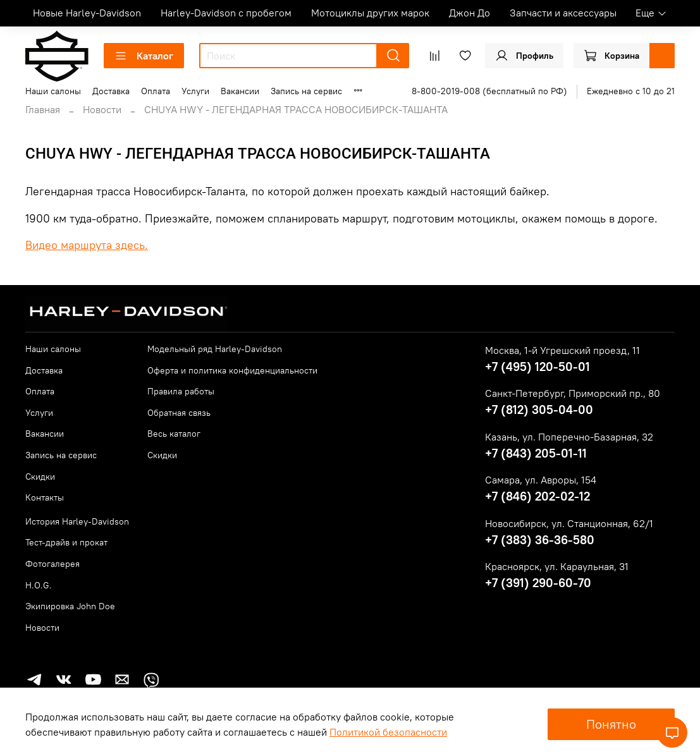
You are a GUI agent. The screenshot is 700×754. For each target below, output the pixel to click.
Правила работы (181, 391)
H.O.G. (39, 585)
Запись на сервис (306, 91)
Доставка (111, 91)
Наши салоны (53, 91)
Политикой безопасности (388, 732)
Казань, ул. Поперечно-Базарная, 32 (569, 437)
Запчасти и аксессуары (563, 13)
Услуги (195, 91)
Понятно (611, 724)
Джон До (470, 13)
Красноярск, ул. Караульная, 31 (557, 566)
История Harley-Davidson (77, 521)
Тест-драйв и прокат (66, 542)
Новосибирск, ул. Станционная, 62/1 (569, 523)
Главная (43, 109)
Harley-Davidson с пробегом (226, 13)
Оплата (156, 91)
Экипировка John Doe (70, 606)
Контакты (45, 497)
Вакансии (240, 91)
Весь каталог (174, 434)
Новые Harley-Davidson (87, 13)
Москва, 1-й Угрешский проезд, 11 (562, 350)
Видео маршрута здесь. (87, 245)
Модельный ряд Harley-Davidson (215, 349)
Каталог (144, 56)
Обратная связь (179, 413)
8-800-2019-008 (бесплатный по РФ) (489, 91)
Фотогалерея (52, 564)
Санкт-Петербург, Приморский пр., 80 (573, 393)
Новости (102, 109)
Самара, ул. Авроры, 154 (541, 480)
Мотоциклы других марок (370, 13)
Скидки (40, 477)
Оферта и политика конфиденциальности (232, 370)
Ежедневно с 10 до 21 (631, 91)
